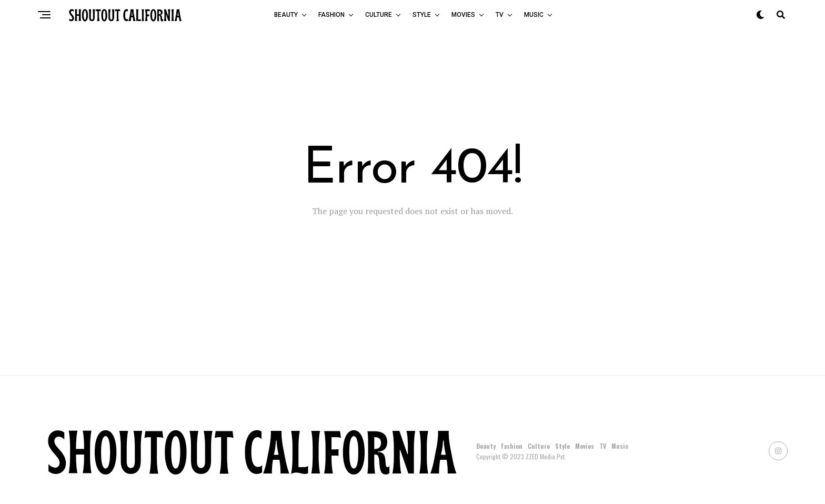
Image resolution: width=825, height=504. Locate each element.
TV (500, 15)
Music (534, 15)
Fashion (331, 15)
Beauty (286, 15)
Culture (379, 15)
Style (422, 15)
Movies (463, 15)
